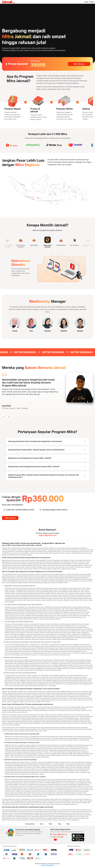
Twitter (62, 662)
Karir (42, 824)
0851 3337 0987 (58, 837)
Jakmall (4, 553)
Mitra (51, 824)
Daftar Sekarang (79, 64)
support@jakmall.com (47, 535)
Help (68, 824)
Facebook (56, 662)
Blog (60, 824)
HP (90, 593)
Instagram (70, 662)
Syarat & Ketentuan (48, 865)
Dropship (5, 574)
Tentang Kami (30, 824)
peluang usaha (25, 560)
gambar (53, 700)
